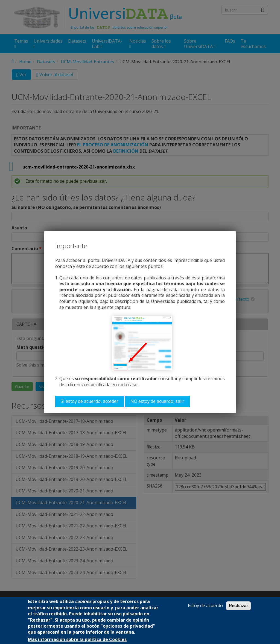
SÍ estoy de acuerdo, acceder (90, 401)
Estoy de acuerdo (205, 606)
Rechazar (238, 606)
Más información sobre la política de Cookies (77, 639)
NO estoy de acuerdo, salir (157, 401)
